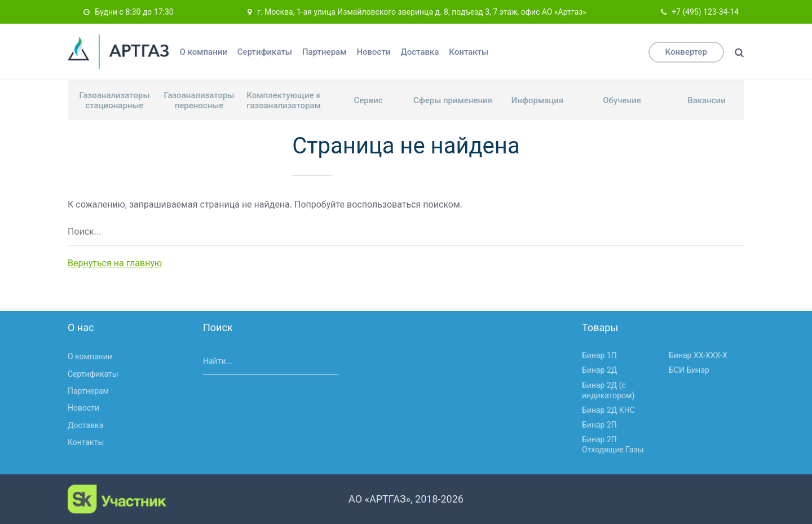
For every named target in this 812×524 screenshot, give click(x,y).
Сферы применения (453, 100)
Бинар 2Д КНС (608, 410)
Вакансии (706, 100)
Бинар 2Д (599, 370)
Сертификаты (265, 52)
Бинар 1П (599, 355)
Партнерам (325, 52)
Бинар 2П (599, 425)
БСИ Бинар (689, 370)
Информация (537, 100)
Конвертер (686, 52)
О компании (204, 52)
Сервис (368, 100)
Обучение (622, 100)
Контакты (469, 52)
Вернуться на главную (115, 263)
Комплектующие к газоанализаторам (284, 100)
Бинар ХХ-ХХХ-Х (698, 355)
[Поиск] (739, 52)
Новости (373, 52)
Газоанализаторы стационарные (115, 100)
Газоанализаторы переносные (199, 100)
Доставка (420, 52)
